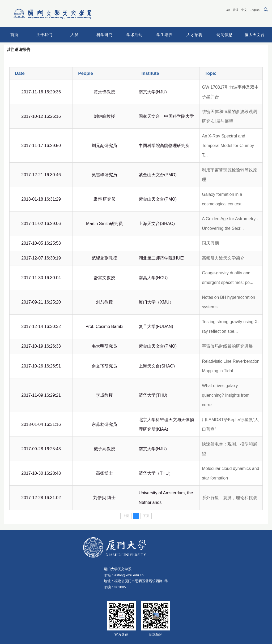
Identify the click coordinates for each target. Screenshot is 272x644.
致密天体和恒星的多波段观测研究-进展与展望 (229, 116)
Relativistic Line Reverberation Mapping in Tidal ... (231, 366)
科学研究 (104, 35)
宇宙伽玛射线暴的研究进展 (227, 346)
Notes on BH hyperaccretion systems (228, 302)
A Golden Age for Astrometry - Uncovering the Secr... (230, 224)
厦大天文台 (255, 35)
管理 (236, 10)
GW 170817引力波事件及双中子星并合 (230, 92)
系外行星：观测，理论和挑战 (229, 498)
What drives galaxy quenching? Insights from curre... (226, 395)
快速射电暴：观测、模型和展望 (229, 449)
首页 (14, 35)
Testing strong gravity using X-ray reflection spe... (230, 327)
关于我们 (44, 35)
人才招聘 (194, 35)
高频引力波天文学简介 (223, 258)
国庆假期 (210, 243)
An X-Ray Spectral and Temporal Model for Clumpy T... (228, 146)
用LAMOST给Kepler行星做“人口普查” (230, 424)
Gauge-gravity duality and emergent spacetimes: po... (228, 278)
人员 (74, 35)
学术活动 (134, 35)
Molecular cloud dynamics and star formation (230, 473)
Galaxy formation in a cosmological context (222, 199)
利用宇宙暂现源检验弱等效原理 (229, 175)
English (255, 10)
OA (228, 10)
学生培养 (164, 35)
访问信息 (224, 35)
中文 (244, 10)
